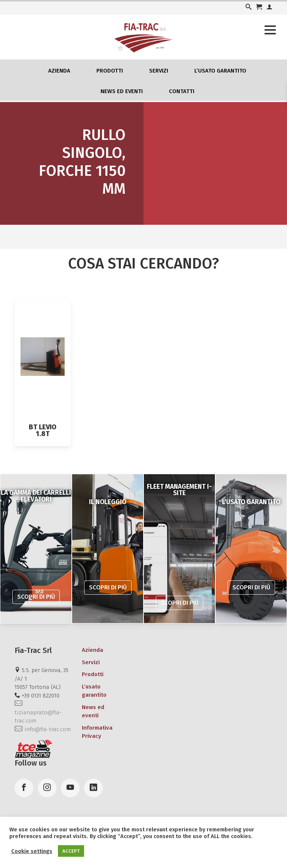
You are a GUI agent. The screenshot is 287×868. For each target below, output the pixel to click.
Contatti (182, 91)
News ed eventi (122, 91)
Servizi (159, 71)
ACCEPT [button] (71, 851)
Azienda (59, 71)
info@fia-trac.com (43, 729)
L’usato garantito (220, 71)
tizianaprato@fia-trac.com (38, 712)
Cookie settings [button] (32, 851)
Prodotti (110, 71)
